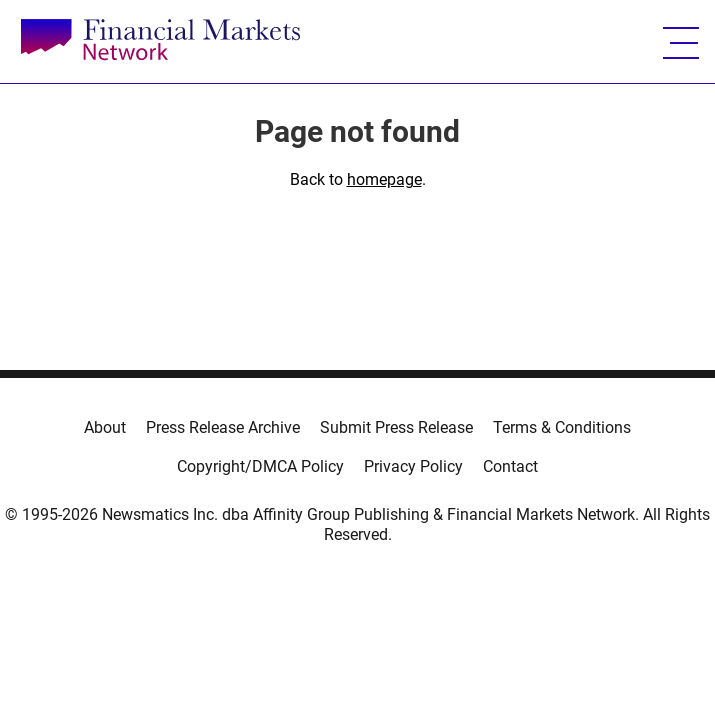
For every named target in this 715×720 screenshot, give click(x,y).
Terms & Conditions (562, 427)
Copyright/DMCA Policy (260, 466)
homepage (384, 179)
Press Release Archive (223, 427)
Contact (510, 466)
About (105, 427)
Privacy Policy (413, 466)
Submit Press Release (396, 427)
